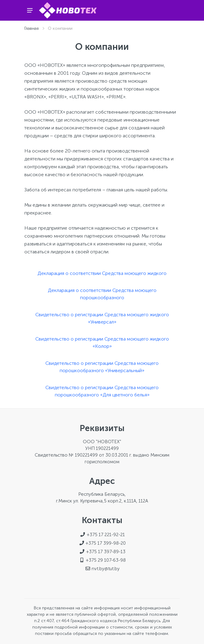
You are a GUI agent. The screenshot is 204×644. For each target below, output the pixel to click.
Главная (32, 28)
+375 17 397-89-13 (106, 552)
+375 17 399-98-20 (106, 543)
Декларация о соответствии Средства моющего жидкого (102, 273)
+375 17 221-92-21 (106, 535)
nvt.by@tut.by (106, 569)
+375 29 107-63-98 (106, 560)
